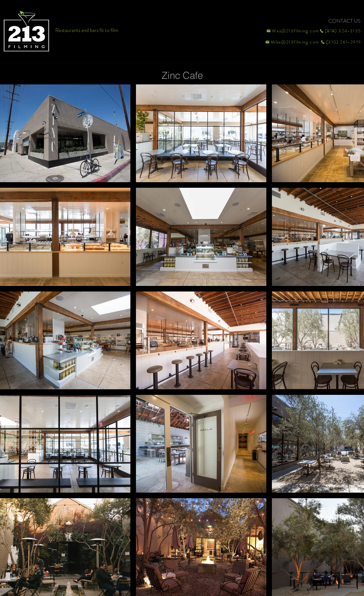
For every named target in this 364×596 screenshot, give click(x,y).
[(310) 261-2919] (340, 42)
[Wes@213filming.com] (292, 31)
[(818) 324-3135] (340, 31)
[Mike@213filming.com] (290, 42)
